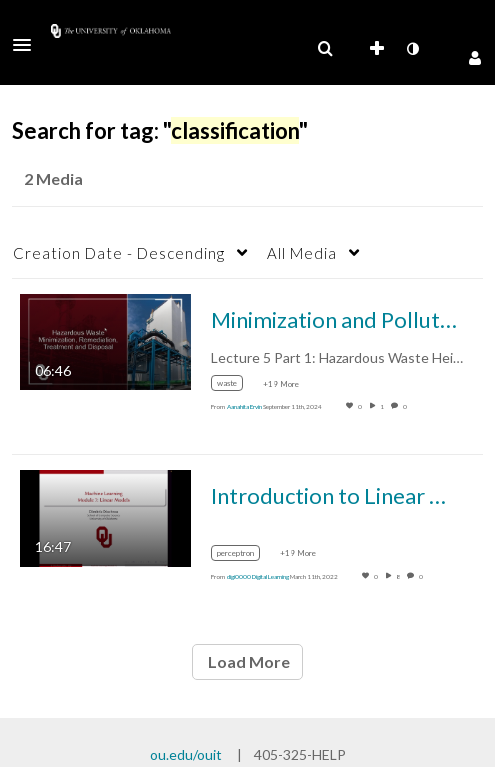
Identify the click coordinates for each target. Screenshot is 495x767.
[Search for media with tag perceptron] (243, 555)
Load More (247, 661)
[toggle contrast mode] (412, 49)
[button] (28, 45)
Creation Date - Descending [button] (119, 253)
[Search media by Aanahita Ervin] (244, 406)
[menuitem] (325, 49)
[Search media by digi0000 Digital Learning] (258, 576)
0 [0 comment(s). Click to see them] (406, 406)
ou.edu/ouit (186, 754)
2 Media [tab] (53, 178)
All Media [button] (302, 253)
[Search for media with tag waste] (234, 386)
